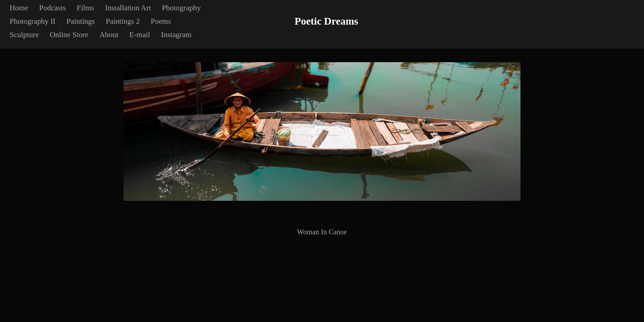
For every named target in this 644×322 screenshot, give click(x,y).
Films (86, 8)
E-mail (140, 35)
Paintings (81, 21)
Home (19, 8)
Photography (181, 8)
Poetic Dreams (326, 21)
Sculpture (24, 35)
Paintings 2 (123, 21)
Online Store (69, 35)
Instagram (176, 35)
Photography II (33, 21)
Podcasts (53, 8)
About (109, 35)
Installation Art (128, 8)
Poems (161, 21)
